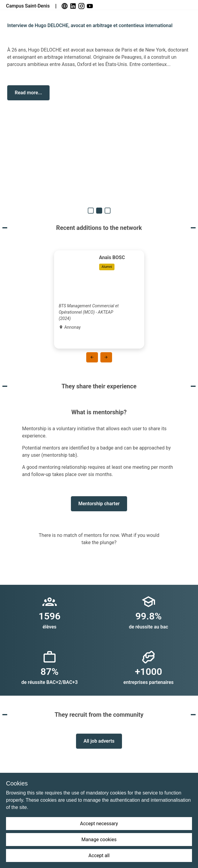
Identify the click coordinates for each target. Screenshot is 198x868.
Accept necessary (99, 824)
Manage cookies (99, 840)
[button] (28, 93)
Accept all (99, 855)
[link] (65, 6)
